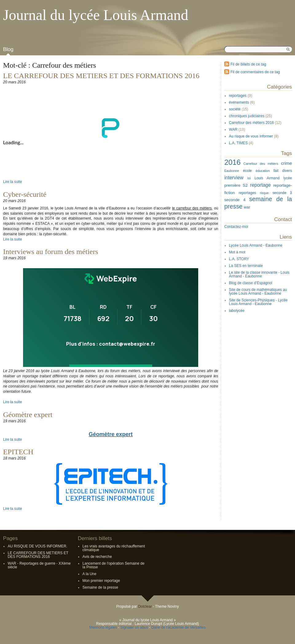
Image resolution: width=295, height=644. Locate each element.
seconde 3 (282, 193)
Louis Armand (267, 178)
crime (287, 163)
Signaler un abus (134, 627)
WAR (233, 129)
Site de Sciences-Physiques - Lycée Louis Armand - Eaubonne (258, 302)
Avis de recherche (97, 557)
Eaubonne (232, 171)
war (247, 207)
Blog (8, 49)
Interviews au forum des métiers (51, 252)
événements (239, 102)
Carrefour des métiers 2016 (251, 123)
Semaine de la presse (100, 587)
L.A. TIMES (238, 143)
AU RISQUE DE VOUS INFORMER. (37, 546)
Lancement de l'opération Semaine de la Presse (113, 565)
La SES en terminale (246, 266)
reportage (261, 185)
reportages (238, 96)
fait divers (283, 171)
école (247, 171)
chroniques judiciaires (247, 116)
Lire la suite (12, 182)
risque (264, 193)
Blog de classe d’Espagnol (251, 283)
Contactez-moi (236, 227)
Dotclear (145, 606)
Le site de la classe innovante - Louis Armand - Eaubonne (259, 274)
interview (234, 178)
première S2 (236, 185)
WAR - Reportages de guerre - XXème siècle (39, 565)
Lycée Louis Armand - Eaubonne (256, 245)
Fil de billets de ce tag (248, 64)
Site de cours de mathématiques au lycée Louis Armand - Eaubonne (258, 292)
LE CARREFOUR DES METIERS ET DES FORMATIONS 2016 (101, 76)
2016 (232, 162)
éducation (263, 171)
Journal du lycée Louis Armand (96, 15)
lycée (288, 178)
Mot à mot (237, 252)
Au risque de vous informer (251, 136)
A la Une (89, 574)
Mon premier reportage (101, 581)
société (235, 109)
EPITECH (18, 452)
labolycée (237, 311)
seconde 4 (235, 200)
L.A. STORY (239, 259)
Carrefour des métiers (261, 164)
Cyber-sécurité (25, 194)
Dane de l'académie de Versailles (178, 627)
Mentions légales (103, 627)
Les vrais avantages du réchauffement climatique (114, 548)
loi (249, 178)
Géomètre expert (28, 415)
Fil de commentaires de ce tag (255, 72)
